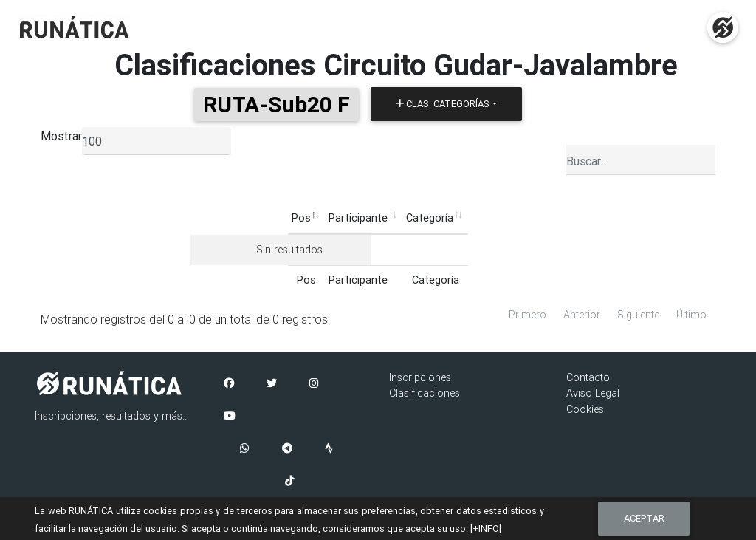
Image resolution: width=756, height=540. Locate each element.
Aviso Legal (593, 393)
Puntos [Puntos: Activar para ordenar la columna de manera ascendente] (489, 218)
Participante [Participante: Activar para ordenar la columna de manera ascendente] (261, 218)
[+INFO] (486, 529)
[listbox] (157, 141)
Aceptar (644, 518)
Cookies (585, 409)
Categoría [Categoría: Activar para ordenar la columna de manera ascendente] (332, 218)
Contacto (588, 377)
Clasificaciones (425, 393)
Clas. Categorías (443, 104)
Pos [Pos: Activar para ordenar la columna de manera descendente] (203, 218)
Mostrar (61, 136)
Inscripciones (420, 377)
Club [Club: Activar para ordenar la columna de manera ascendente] (385, 218)
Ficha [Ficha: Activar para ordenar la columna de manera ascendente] (538, 218)
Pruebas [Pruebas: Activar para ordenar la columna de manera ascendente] (433, 218)
